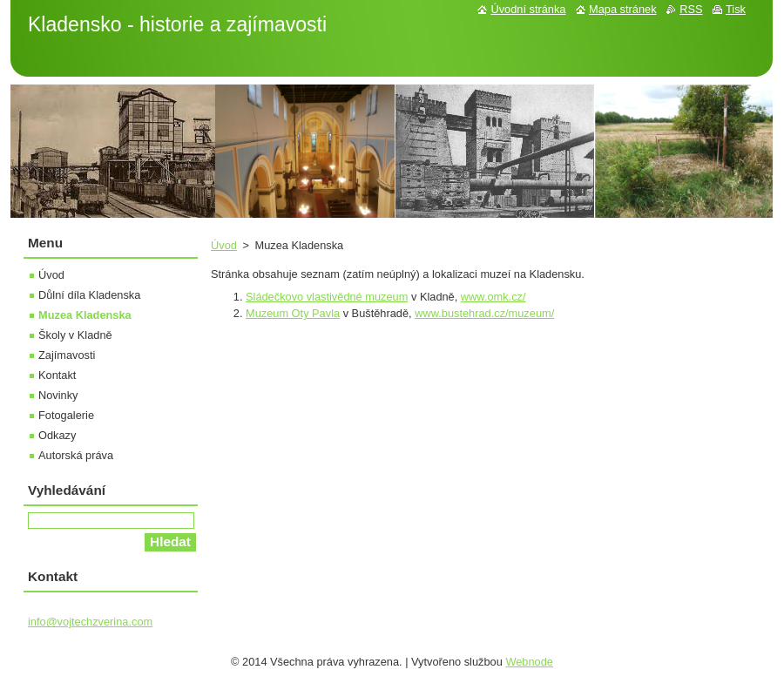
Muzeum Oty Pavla (293, 313)
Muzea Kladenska (85, 315)
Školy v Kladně (75, 335)
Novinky (58, 395)
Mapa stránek (623, 9)
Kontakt (57, 375)
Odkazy (57, 435)
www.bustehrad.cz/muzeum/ (484, 313)
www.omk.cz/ (493, 297)
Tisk (736, 9)
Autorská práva (76, 455)
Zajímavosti (67, 355)
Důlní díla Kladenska (89, 295)
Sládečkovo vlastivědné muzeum (327, 297)
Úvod (224, 245)
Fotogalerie (66, 415)
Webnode (529, 662)
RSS (691, 9)
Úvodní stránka (528, 9)
